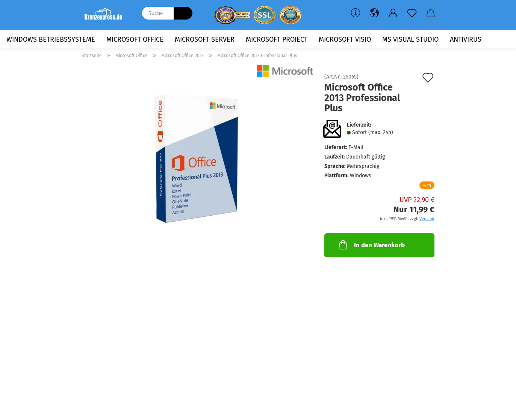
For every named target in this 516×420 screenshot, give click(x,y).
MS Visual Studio (410, 39)
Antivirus (466, 39)
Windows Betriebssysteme (51, 39)
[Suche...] (183, 13)
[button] (374, 13)
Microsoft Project (277, 39)
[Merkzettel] (412, 13)
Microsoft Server (205, 39)
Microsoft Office (135, 39)
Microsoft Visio (345, 39)
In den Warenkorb (371, 245)
